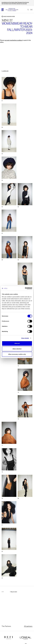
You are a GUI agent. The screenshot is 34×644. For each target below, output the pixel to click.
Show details (25, 338)
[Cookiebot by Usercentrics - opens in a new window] (25, 288)
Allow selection (17, 349)
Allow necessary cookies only (17, 354)
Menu (31, 10)
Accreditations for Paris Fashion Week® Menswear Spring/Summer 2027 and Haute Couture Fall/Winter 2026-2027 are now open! (15, 3)
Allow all (17, 343)
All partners (28, 626)
